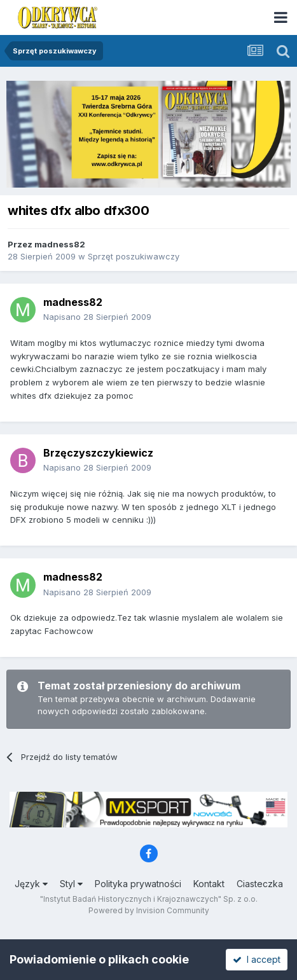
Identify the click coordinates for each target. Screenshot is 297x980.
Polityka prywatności (138, 884)
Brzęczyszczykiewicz (98, 453)
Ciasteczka (260, 884)
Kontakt (209, 884)
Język (31, 884)
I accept (257, 959)
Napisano (97, 317)
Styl (71, 884)
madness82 (60, 244)
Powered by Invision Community (149, 910)
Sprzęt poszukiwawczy (134, 256)
